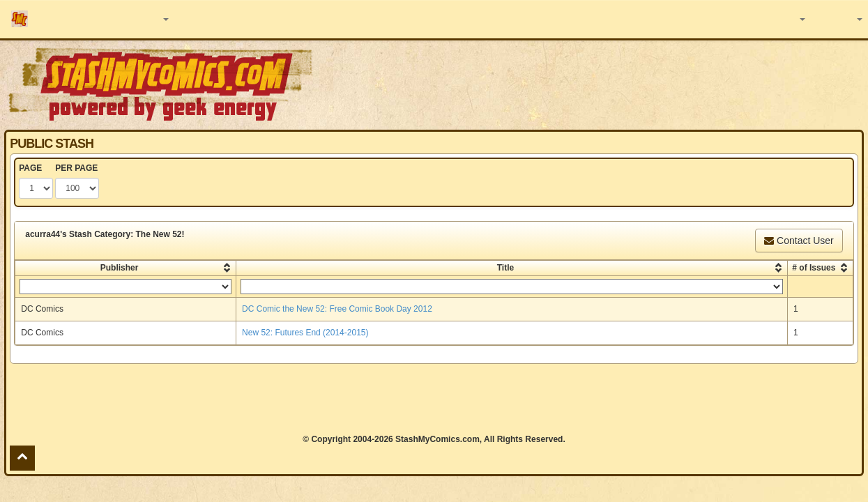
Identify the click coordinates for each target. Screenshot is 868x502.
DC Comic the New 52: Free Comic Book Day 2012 (337, 309)
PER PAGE (76, 168)
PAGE (30, 168)
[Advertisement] (434, 399)
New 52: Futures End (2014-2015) (305, 333)
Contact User (799, 241)
